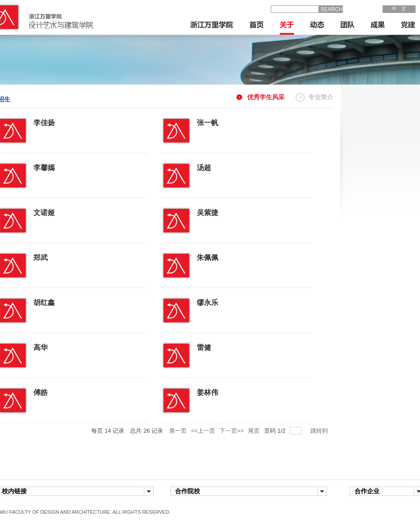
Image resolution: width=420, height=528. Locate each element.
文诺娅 (55, 211)
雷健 (215, 346)
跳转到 (320, 431)
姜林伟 (218, 391)
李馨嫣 (55, 166)
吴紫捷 (218, 211)
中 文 (399, 8)
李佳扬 (55, 121)
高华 (51, 346)
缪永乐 (218, 301)
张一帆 (218, 121)
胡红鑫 (55, 301)
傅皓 (51, 391)
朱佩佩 (218, 256)
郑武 (51, 256)
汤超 (215, 166)
